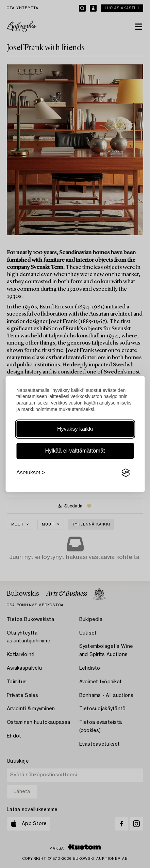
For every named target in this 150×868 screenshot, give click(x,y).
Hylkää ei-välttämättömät (75, 451)
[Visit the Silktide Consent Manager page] (126, 473)
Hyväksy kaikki (75, 429)
